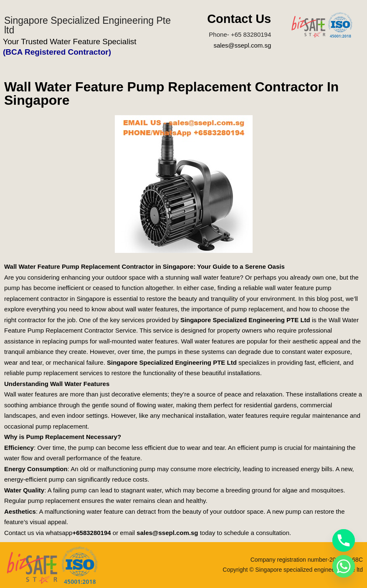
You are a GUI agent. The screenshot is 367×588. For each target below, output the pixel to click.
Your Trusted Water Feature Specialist (70, 42)
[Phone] (344, 540)
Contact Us (239, 19)
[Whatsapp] (344, 566)
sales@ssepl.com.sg (242, 45)
